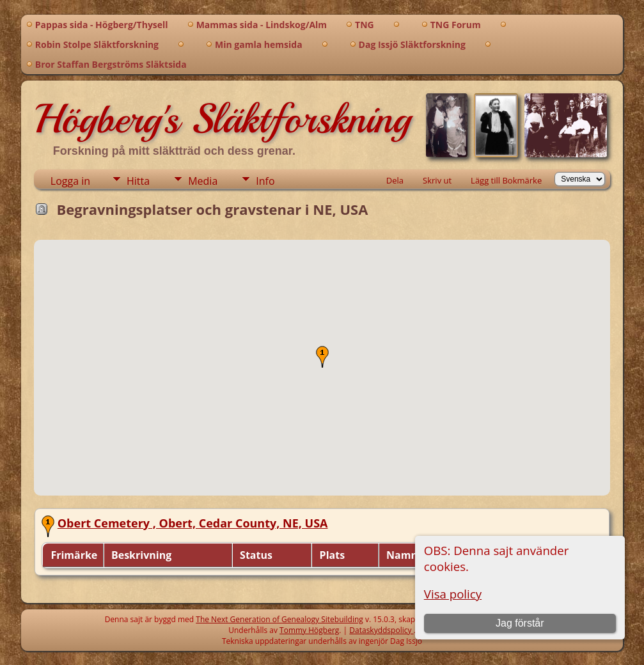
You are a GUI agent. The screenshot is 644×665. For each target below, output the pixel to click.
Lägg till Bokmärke (506, 180)
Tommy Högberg (309, 630)
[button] (322, 357)
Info (265, 181)
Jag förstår (520, 623)
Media (203, 181)
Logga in (70, 181)
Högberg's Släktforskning (222, 119)
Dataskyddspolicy (381, 630)
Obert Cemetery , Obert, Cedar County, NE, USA (193, 523)
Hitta (138, 181)
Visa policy (453, 594)
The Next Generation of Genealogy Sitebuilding (279, 619)
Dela (395, 180)
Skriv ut (437, 180)
